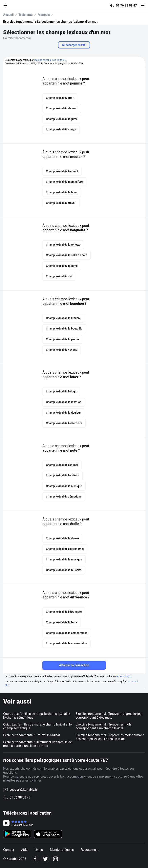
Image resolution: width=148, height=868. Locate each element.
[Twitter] (45, 859)
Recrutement (90, 850)
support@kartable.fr (23, 790)
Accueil (8, 15)
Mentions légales (62, 850)
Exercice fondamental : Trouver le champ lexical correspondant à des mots (109, 716)
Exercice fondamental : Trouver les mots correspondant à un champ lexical (104, 726)
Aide (24, 850)
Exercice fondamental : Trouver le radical (32, 735)
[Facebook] (35, 859)
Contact (9, 850)
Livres (39, 850)
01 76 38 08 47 (126, 6)
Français (44, 15)
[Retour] (7, 5)
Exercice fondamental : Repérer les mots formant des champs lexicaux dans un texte (110, 737)
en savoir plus (124, 676)
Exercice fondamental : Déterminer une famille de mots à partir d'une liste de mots (37, 744)
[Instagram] (55, 859)
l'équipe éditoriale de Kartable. (50, 60)
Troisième (26, 15)
